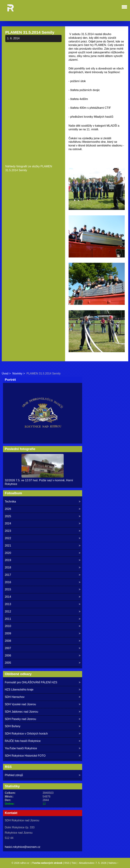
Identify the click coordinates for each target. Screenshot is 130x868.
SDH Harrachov (15, 697)
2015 (8, 589)
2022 (8, 538)
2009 (8, 633)
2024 (8, 523)
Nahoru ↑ (113, 863)
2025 (8, 516)
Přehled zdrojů (14, 775)
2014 (8, 597)
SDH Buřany (13, 726)
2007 (8, 648)
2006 (8, 656)
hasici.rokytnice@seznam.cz (23, 847)
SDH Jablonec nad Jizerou (21, 712)
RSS (67, 863)
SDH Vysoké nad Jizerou (20, 704)
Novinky (18, 373)
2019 (8, 560)
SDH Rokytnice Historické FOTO (25, 756)
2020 (8, 553)
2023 (8, 531)
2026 (8, 509)
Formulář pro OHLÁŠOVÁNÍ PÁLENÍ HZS (31, 682)
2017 (8, 575)
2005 (8, 663)
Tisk (74, 863)
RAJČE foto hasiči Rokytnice (23, 741)
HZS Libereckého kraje (19, 690)
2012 (8, 611)
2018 (8, 567)
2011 (8, 619)
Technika (10, 502)
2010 (8, 626)
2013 (8, 604)
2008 (8, 641)
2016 (8, 582)
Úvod (5, 373)
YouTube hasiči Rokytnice (21, 748)
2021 (8, 546)
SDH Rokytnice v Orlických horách (26, 734)
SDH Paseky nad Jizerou (20, 719)
